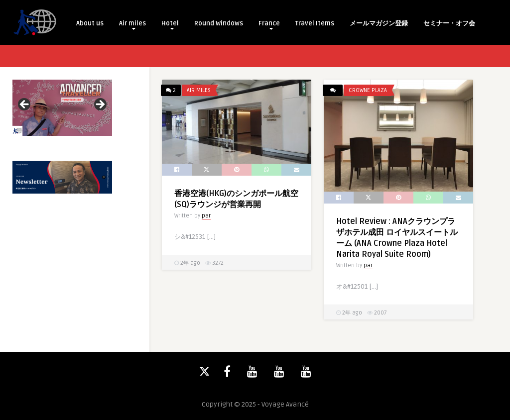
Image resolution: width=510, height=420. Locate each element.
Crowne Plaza (368, 90)
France (269, 25)
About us (90, 23)
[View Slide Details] (62, 108)
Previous (25, 105)
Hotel (170, 25)
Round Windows (219, 23)
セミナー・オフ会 (449, 23)
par (206, 216)
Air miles (132, 25)
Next (100, 105)
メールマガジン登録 (379, 23)
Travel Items (315, 23)
